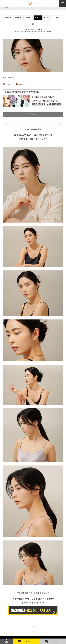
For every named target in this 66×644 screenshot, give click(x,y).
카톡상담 (26, 641)
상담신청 (53, 641)
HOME (4, 8)
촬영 (33, 24)
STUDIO (8, 8)
